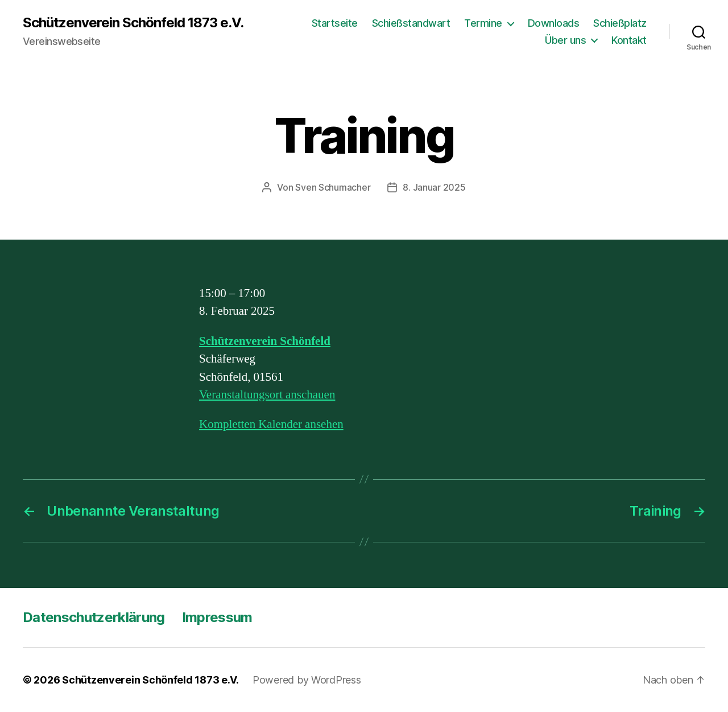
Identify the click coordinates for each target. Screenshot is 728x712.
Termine (483, 23)
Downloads (554, 23)
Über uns (565, 40)
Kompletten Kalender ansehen (271, 424)
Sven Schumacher (333, 187)
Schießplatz (620, 23)
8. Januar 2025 (434, 187)
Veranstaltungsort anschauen (267, 395)
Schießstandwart (411, 23)
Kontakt (629, 40)
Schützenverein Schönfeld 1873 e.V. (133, 23)
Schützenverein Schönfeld (265, 341)
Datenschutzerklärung (94, 617)
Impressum (217, 617)
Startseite (335, 23)
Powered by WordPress (307, 680)
